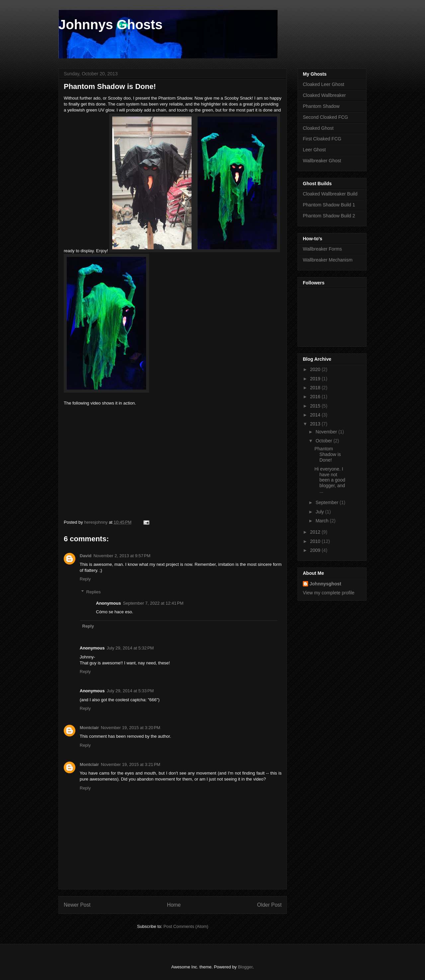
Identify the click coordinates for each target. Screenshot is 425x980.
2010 (316, 541)
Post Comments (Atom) (186, 926)
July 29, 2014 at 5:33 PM (130, 691)
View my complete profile (329, 593)
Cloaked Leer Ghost (324, 84)
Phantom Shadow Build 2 (329, 216)
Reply (85, 579)
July (320, 512)
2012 (316, 532)
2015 (316, 406)
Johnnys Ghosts (110, 25)
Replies (93, 592)
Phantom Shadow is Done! (328, 454)
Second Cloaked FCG (325, 117)
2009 (316, 550)
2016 (316, 397)
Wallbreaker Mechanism (328, 260)
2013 (316, 424)
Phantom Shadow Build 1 (329, 205)
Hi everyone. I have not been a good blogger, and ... (330, 480)
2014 (316, 415)
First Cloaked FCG (322, 139)
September (327, 502)
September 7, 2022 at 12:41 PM (153, 603)
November (327, 432)
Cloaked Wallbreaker (324, 95)
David (85, 556)
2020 (316, 369)
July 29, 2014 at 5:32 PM (130, 648)
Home (174, 905)
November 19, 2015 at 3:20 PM (131, 728)
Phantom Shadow (321, 106)
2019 (316, 379)
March (323, 521)
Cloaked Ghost (318, 128)
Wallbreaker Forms (322, 249)
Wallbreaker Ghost (322, 161)
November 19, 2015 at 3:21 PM (131, 764)
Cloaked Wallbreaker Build (330, 194)
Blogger (245, 967)
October (324, 441)
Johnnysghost (325, 584)
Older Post (269, 905)
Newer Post (77, 905)
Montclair (89, 728)
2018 (316, 388)
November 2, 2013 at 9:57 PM (122, 556)
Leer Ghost (314, 150)
